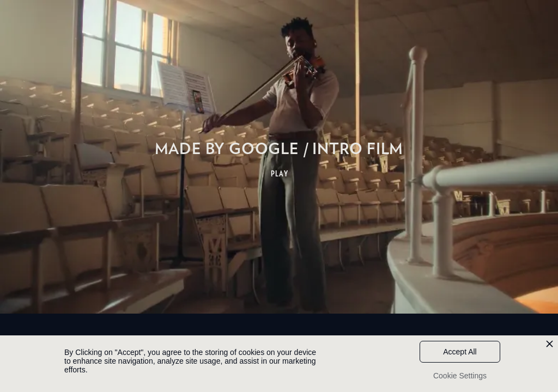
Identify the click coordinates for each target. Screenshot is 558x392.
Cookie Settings (460, 376)
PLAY (280, 174)
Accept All (460, 352)
